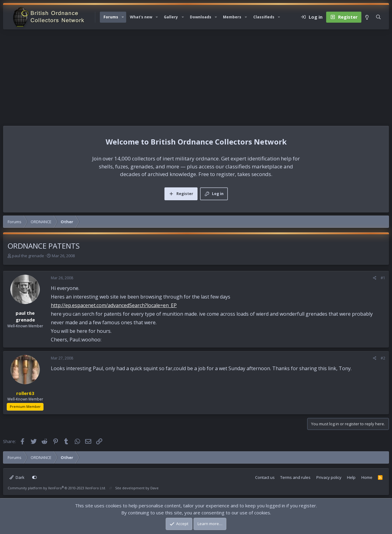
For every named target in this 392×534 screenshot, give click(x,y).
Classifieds (264, 17)
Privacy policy (329, 477)
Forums (111, 17)
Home (367, 477)
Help (351, 477)
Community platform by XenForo (57, 488)
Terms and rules (295, 477)
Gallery (171, 17)
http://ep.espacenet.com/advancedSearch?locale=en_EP (114, 305)
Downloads (201, 17)
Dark (17, 477)
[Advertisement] (196, 75)
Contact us (265, 477)
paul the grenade (28, 256)
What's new (141, 17)
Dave (155, 488)
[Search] (378, 17)
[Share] (375, 278)
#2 (383, 358)
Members (232, 17)
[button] (123, 17)
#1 (383, 278)
